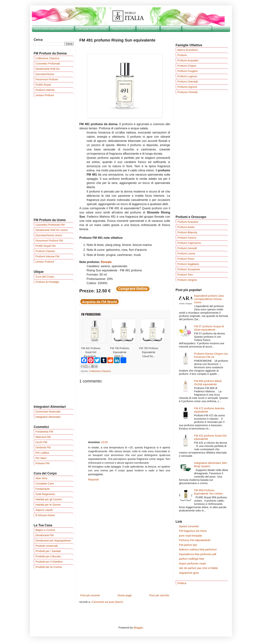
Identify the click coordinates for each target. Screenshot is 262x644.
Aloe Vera (41, 478)
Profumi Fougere (188, 71)
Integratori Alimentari (48, 417)
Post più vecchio (159, 595)
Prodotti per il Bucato (48, 556)
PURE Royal (43, 85)
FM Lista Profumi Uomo (92, 29)
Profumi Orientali (188, 82)
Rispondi (93, 479)
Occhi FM (41, 442)
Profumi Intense (45, 90)
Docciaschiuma (45, 74)
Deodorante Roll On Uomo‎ (52, 230)
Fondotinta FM (44, 432)
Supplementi (171, 29)
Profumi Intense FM (47, 256)
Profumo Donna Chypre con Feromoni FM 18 (211, 355)
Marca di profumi (188, 50)
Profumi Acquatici (188, 60)
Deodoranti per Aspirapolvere (53, 540)
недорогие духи (189, 573)
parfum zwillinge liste (192, 559)
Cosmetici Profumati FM (50, 225)
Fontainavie (43, 489)
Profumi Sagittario (188, 264)
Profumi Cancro (187, 238)
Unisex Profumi (45, 95)
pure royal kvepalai (190, 536)
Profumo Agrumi (187, 87)
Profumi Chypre (187, 66)
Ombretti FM (43, 447)
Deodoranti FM (44, 535)
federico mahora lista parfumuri (198, 549)
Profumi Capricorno (189, 243)
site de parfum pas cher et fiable (198, 568)
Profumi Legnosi (187, 76)
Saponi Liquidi (44, 510)
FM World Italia (148, 29)
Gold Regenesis (45, 494)
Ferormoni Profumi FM (49, 240)
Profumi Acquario (188, 222)
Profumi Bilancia (187, 232)
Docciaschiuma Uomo (49, 235)
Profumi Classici (45, 251)
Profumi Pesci (186, 259)
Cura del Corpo (45, 277)
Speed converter (189, 526)
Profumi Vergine (187, 280)
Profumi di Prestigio (47, 282)
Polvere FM (42, 463)
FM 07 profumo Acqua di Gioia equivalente (209, 328)
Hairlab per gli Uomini (48, 499)
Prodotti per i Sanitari (48, 551)
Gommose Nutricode (48, 412)
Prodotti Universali (47, 546)
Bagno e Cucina (45, 530)
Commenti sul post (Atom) (107, 602)
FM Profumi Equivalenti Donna (53, 29)
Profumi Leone (186, 253)
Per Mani (41, 458)
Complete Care (45, 483)
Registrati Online (123, 29)
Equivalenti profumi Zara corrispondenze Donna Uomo (209, 299)
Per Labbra (42, 453)
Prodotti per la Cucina (49, 567)
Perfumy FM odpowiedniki (195, 540)
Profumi (182, 55)
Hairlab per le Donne (48, 505)
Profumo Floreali (187, 92)
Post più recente (90, 595)
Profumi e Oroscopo (197, 29)
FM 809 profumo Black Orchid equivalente (208, 383)
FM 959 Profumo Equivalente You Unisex (209, 492)
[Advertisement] (125, 409)
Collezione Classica (100, 371)
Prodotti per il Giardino (49, 562)
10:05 (104, 442)
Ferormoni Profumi (47, 79)
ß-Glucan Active (45, 515)
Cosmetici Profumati (48, 63)
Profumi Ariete (186, 227)
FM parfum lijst (188, 545)
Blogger (138, 628)
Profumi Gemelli (187, 248)
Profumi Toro (185, 275)
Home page (125, 595)
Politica (182, 583)
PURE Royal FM (45, 246)
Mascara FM (43, 437)
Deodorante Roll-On (48, 69)
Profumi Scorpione (189, 269)
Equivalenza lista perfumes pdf (198, 554)
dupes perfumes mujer (193, 563)
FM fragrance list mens (193, 531)
